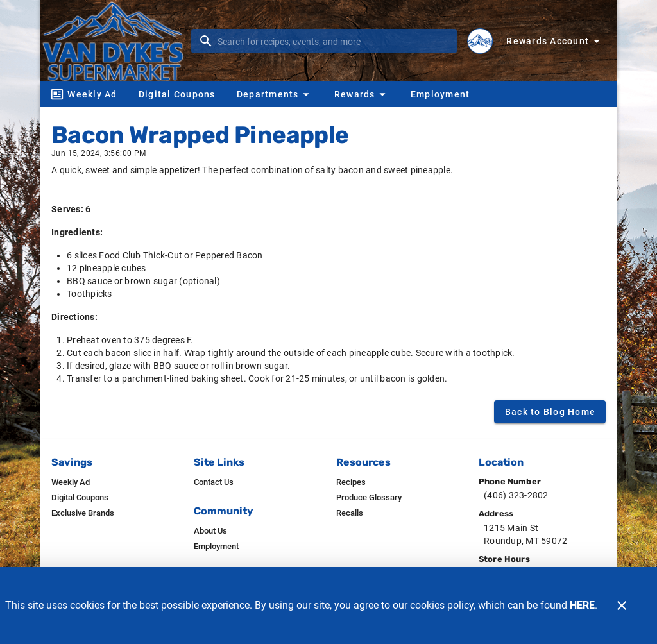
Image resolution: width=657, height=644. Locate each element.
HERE (582, 605)
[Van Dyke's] (117, 40)
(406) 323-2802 (516, 495)
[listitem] (71, 482)
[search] (333, 41)
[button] (275, 94)
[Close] (622, 606)
